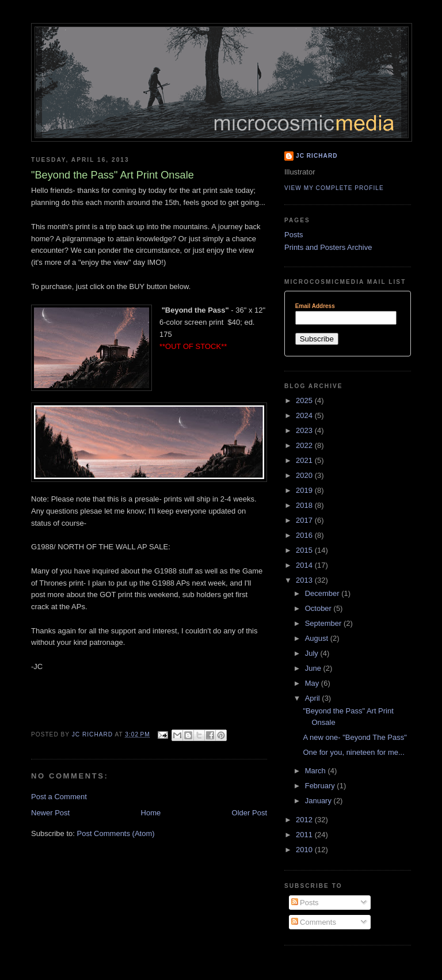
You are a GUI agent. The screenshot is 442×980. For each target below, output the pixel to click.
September (324, 623)
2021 (305, 460)
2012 (305, 820)
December (323, 593)
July (313, 653)
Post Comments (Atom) (116, 833)
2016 (305, 535)
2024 (305, 415)
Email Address (315, 306)
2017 (305, 520)
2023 (305, 430)
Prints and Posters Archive (328, 247)
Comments (314, 922)
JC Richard (317, 156)
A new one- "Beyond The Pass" (355, 737)
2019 (305, 490)
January (319, 801)
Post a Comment (59, 797)
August (318, 638)
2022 (305, 445)
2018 (305, 505)
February (321, 786)
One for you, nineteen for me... (353, 752)
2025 (305, 400)
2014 (305, 565)
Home (151, 813)
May (313, 683)
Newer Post (50, 813)
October (319, 608)
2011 (305, 835)
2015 (305, 550)
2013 (305, 580)
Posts (294, 235)
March (317, 771)
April (314, 698)
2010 (305, 850)
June (314, 668)
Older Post (249, 813)
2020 (305, 475)
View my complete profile (334, 188)
